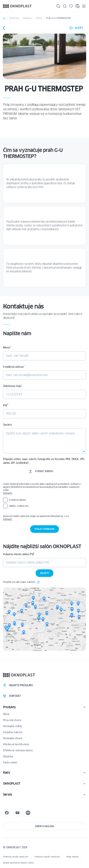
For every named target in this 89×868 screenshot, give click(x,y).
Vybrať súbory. (44, 471)
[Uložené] (71, 6)
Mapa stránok (72, 857)
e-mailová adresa (17, 500)
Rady (7, 773)
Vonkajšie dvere (13, 738)
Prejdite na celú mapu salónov (21, 582)
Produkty (14, 18)
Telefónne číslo (13, 386)
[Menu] (84, 6)
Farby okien (10, 762)
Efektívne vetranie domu (18, 750)
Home (4, 18)
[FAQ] (77, 6)
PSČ (6, 405)
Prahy (39, 18)
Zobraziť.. (8, 519)
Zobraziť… (8, 493)
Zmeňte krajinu (44, 826)
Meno (7, 347)
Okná (6, 714)
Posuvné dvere (12, 720)
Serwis (7, 795)
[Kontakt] (65, 6)
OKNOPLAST (12, 784)
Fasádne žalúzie (13, 732)
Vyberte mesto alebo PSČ (19, 554)
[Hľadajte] (58, 6)
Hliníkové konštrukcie (16, 744)
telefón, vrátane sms (19, 506)
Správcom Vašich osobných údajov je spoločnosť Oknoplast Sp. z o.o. (44, 518)
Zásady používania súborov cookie (18, 863)
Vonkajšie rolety (13, 726)
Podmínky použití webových (16, 857)
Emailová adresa (14, 367)
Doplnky (27, 18)
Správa (7, 425)
